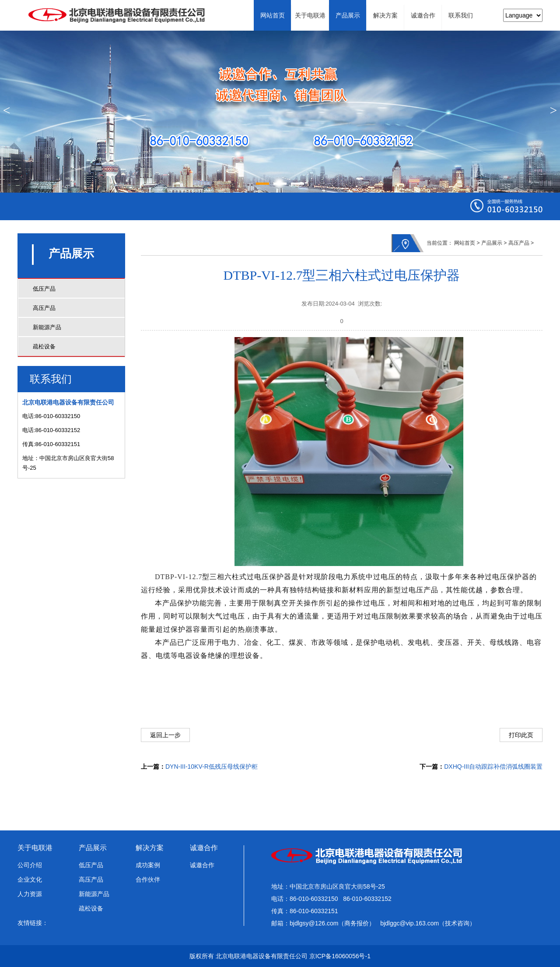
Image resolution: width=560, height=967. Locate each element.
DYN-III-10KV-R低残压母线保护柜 (212, 767)
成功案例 (148, 865)
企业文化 (30, 879)
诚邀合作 (204, 848)
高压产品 (44, 308)
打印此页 (521, 735)
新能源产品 (47, 327)
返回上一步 (165, 735)
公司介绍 (30, 865)
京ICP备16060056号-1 (340, 956)
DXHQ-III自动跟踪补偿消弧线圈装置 (493, 767)
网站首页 (465, 243)
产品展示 (492, 243)
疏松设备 (44, 346)
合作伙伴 (148, 879)
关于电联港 (35, 848)
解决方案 (150, 848)
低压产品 (44, 289)
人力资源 (30, 894)
